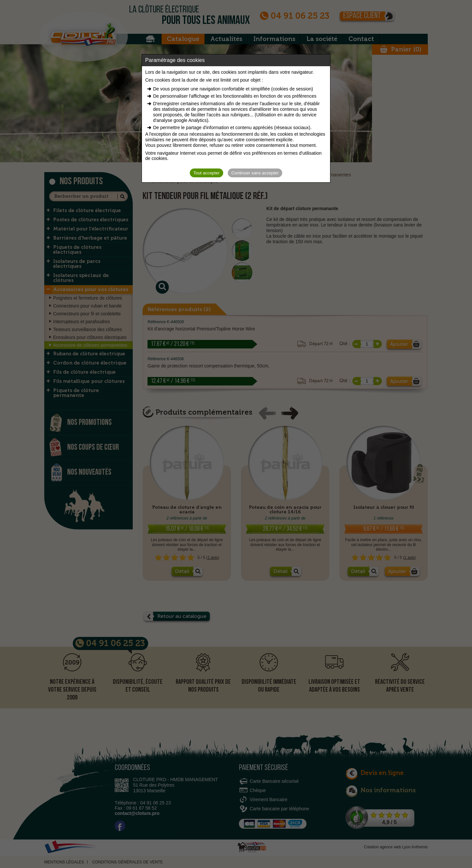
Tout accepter (206, 173)
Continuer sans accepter (255, 173)
